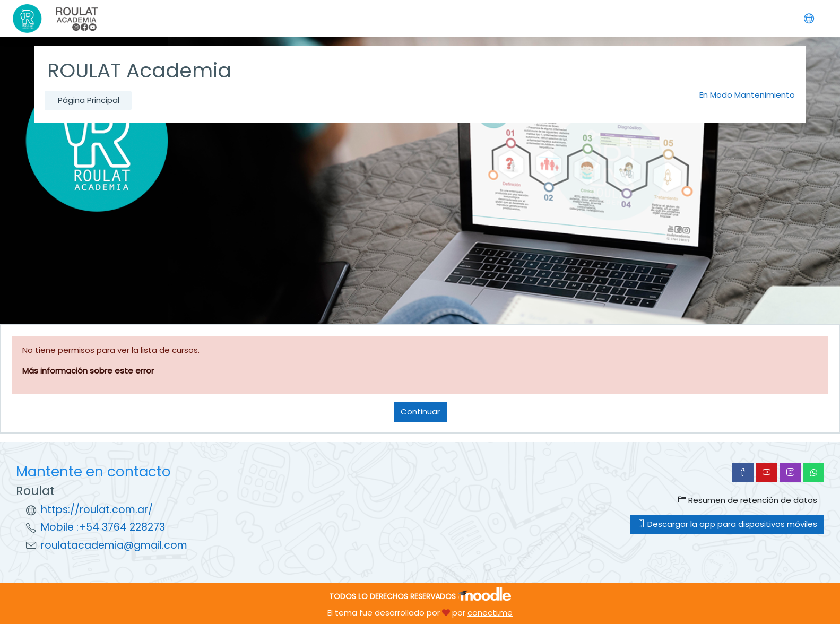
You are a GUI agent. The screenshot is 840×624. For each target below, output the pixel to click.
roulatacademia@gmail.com (114, 545)
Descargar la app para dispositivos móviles (727, 524)
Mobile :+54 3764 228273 (103, 527)
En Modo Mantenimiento (747, 95)
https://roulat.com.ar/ (97, 510)
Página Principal (89, 100)
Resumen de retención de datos (748, 500)
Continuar (420, 411)
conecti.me (490, 613)
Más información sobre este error (88, 371)
